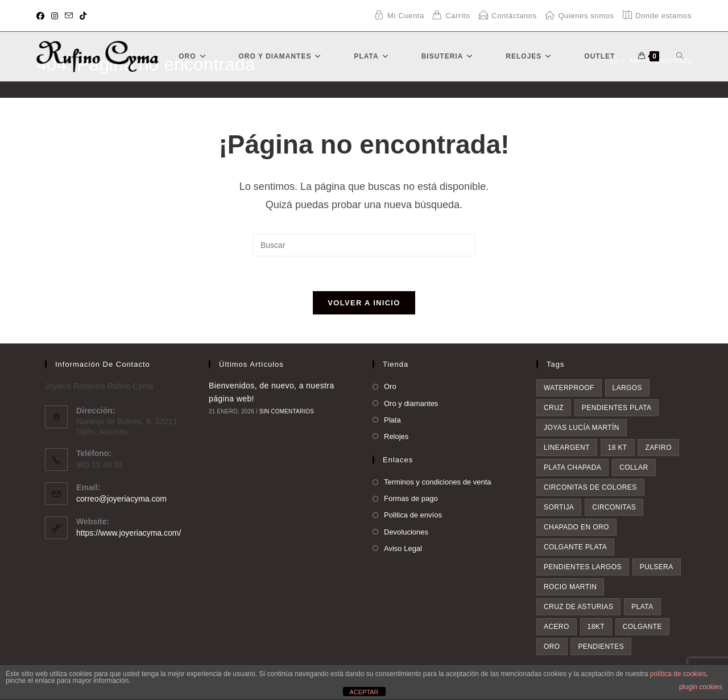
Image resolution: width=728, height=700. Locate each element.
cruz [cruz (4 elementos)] (554, 408)
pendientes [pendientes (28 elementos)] (601, 647)
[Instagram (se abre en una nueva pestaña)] (55, 16)
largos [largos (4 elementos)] (627, 388)
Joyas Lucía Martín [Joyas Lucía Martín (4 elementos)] (582, 428)
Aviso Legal (403, 548)
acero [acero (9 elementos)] (557, 627)
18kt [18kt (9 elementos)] (596, 627)
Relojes (396, 436)
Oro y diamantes (411, 403)
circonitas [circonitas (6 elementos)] (614, 507)
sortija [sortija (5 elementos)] (559, 507)
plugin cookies (701, 687)
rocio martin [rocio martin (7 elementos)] (570, 587)
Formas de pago (411, 498)
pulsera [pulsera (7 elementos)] (657, 567)
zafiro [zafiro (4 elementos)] (658, 448)
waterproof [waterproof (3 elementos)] (569, 388)
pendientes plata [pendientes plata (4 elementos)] (617, 408)
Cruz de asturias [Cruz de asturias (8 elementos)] (578, 607)
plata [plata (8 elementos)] (642, 607)
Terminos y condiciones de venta (438, 482)
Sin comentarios (287, 411)
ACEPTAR (364, 692)
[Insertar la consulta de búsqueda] (364, 245)
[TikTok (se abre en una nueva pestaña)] (83, 16)
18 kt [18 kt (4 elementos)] (618, 448)
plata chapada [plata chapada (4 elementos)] (572, 467)
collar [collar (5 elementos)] (634, 467)
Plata (392, 420)
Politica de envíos (413, 515)
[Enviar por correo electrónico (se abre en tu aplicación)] (69, 16)
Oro (390, 386)
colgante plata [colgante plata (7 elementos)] (575, 547)
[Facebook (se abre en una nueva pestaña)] (42, 16)
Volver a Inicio (364, 303)
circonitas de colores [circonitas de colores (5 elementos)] (590, 487)
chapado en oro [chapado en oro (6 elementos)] (576, 527)
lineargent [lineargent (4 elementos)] (567, 448)
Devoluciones (406, 532)
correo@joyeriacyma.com (121, 499)
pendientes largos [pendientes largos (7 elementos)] (583, 567)
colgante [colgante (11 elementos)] (642, 627)
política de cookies (678, 674)
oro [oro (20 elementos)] (552, 647)
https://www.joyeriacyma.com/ (129, 533)
